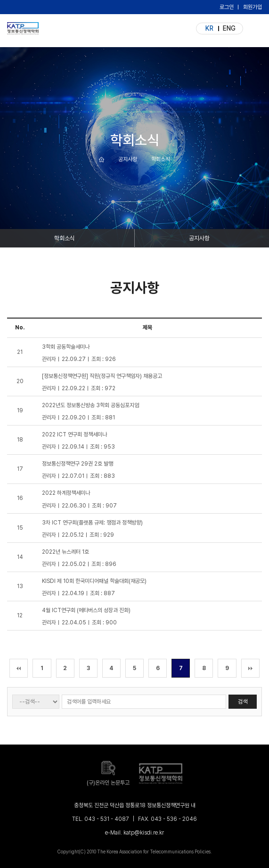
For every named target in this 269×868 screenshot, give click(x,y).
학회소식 (65, 238)
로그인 (227, 7)
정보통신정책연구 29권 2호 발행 (77, 464)
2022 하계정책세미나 (66, 493)
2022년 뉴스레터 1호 (65, 552)
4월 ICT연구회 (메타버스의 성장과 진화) (86, 610)
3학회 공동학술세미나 (66, 347)
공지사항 (199, 238)
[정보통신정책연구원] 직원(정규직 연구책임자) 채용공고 (102, 376)
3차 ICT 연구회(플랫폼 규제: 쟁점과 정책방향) (92, 523)
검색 (243, 702)
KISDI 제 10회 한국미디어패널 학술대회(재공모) (94, 581)
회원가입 (253, 7)
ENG (229, 28)
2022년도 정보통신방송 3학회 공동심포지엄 (90, 405)
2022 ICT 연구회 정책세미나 (74, 434)
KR (209, 28)
